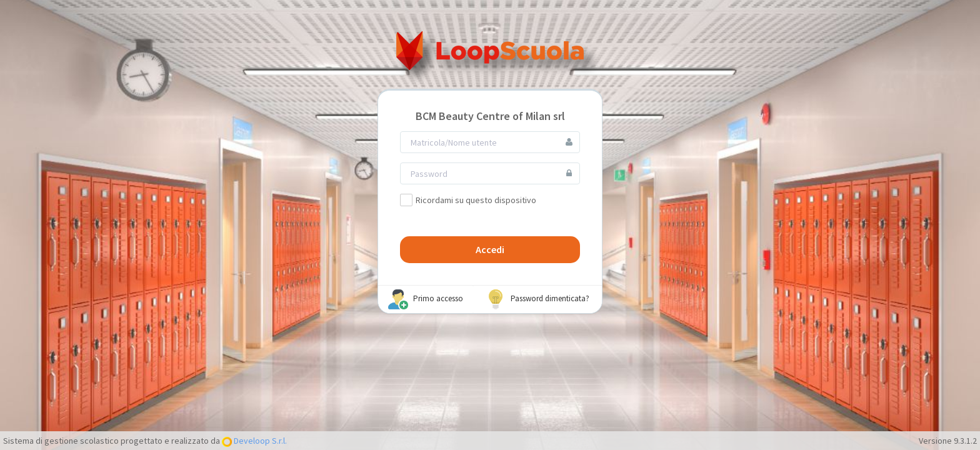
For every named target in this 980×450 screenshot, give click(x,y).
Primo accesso (426, 299)
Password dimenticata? (537, 299)
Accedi (490, 249)
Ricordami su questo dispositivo (468, 200)
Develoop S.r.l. (259, 441)
